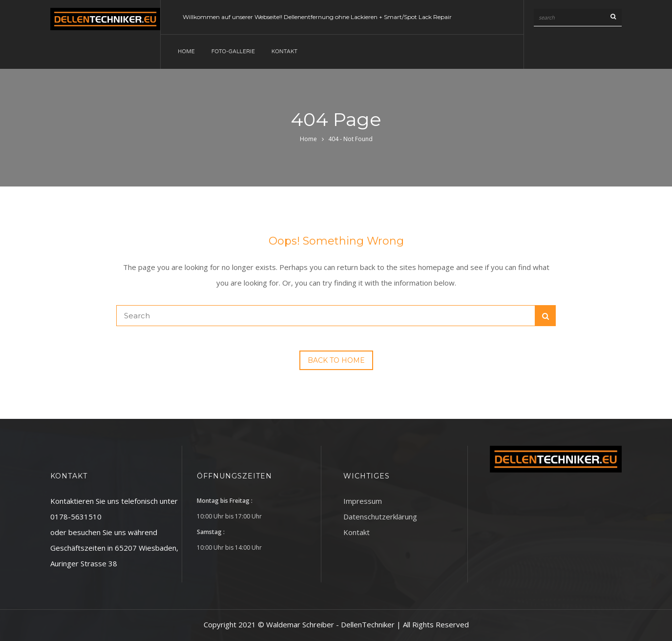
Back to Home (336, 360)
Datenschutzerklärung (380, 517)
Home (186, 52)
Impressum (363, 501)
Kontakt (284, 52)
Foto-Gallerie (233, 52)
